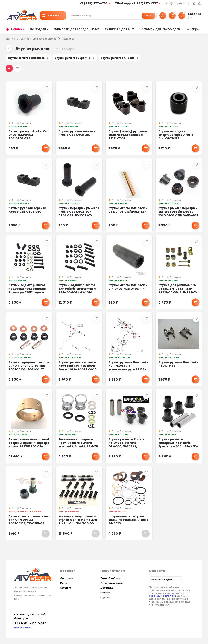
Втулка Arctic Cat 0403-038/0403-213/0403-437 (128, 212)
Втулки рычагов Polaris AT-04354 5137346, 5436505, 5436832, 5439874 (126, 447)
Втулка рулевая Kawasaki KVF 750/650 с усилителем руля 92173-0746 (128, 370)
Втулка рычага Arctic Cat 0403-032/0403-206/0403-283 (29, 137)
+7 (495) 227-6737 (94, 3)
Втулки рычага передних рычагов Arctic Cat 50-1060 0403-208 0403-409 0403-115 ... (178, 216)
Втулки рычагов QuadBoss (32, 59)
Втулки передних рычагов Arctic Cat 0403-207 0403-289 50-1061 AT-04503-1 (79, 216)
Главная (10, 39)
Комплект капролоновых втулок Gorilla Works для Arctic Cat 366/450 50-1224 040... (78, 524)
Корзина (66, 588)
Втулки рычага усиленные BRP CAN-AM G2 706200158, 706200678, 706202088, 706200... (29, 524)
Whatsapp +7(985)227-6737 (136, 3)
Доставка (67, 578)
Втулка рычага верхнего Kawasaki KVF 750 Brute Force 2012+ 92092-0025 (77, 368)
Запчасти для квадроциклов (77, 29)
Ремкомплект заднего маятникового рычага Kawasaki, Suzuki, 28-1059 (79, 445)
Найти (148, 16)
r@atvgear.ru (177, 3)
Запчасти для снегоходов (160, 29)
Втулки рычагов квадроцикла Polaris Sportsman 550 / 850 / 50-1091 (178, 447)
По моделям (39, 29)
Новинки (18, 29)
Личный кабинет (111, 578)
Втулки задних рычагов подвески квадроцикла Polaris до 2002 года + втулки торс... (27, 293)
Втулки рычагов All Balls (141, 59)
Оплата (65, 583)
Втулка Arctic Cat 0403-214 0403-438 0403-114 (128, 289)
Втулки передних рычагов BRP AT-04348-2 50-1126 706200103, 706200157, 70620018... (29, 370)
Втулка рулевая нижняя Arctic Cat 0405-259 (77, 135)
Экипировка (195, 29)
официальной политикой (162, 596)
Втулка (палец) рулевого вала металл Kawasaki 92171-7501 (128, 137)
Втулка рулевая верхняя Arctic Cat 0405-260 (27, 212)
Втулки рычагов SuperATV (88, 59)
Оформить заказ (112, 583)
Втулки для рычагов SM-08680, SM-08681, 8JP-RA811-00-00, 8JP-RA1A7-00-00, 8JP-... (178, 293)
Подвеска (68, 39)
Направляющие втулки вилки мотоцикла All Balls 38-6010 (128, 522)
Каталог (51, 16)
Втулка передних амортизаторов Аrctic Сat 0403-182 (176, 137)
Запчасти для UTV (120, 29)
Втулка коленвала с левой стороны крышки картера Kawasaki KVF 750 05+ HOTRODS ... (29, 447)
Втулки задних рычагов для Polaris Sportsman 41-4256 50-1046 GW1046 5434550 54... (79, 293)
